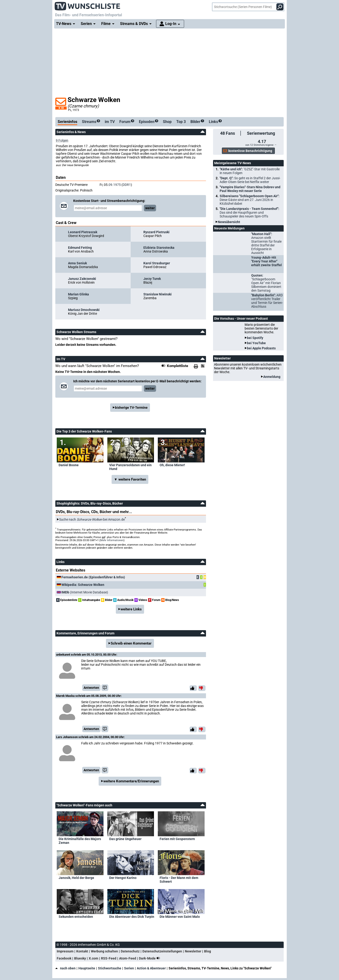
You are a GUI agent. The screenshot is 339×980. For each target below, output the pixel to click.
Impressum (65, 951)
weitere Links (131, 609)
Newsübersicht (229, 222)
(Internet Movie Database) (85, 592)
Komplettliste (178, 366)
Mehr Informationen (112, 540)
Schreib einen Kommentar (131, 643)
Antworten (91, 688)
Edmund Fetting (80, 248)
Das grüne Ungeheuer (125, 839)
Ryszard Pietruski (156, 232)
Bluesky (80, 958)
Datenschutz (130, 951)
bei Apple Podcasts (261, 348)
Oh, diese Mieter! (172, 465)
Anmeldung (272, 377)
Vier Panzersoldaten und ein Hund (130, 467)
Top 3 (181, 122)
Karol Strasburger (157, 263)
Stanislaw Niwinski (157, 294)
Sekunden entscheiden (76, 917)
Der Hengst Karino (123, 878)
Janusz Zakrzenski (82, 279)
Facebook (64, 958)
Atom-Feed (128, 958)
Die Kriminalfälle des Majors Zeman (80, 841)
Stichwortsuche (110, 968)
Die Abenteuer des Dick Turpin (132, 917)
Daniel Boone (69, 465)
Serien (129, 968)
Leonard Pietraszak (83, 232)
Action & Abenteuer (151, 968)
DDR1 (127, 185)
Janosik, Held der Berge (76, 878)
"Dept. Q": (250, 180)
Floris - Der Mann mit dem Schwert (179, 880)
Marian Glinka (79, 294)
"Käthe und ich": (250, 171)
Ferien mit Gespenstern (177, 839)
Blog (208, 951)
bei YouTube (256, 343)
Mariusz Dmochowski (84, 310)
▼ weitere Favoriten (130, 479)
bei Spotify (255, 338)
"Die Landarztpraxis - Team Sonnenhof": (249, 212)
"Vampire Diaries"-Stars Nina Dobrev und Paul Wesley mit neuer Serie (250, 189)
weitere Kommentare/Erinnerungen (131, 781)
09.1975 (115, 185)
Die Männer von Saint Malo (180, 917)
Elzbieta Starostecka (159, 248)
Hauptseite (87, 968)
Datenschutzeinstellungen (162, 951)
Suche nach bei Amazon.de (92, 519)
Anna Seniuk (77, 263)
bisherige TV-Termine (131, 408)
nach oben (65, 968)
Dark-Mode (150, 958)
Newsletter (193, 951)
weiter (150, 208)
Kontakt (82, 951)
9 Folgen (62, 140)
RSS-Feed (109, 958)
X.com (93, 958)
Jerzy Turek (152, 279)
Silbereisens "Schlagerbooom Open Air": (250, 200)
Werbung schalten (104, 951)
